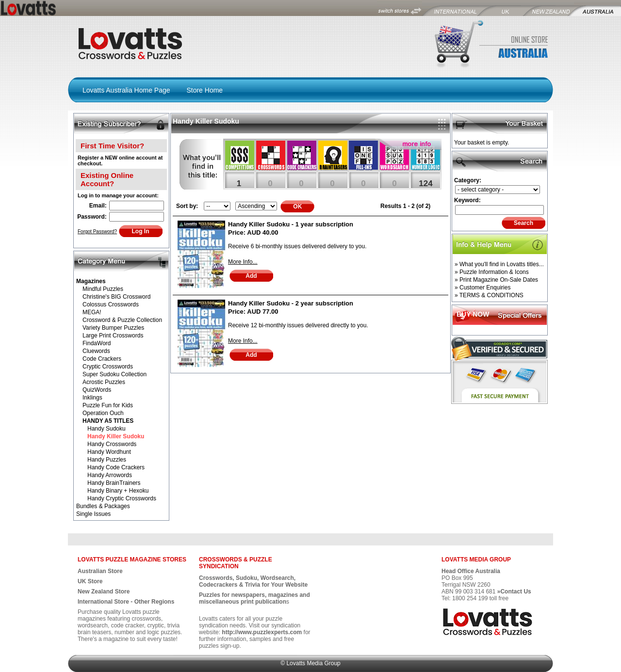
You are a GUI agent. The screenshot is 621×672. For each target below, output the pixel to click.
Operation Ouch (103, 413)
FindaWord (97, 343)
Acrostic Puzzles (104, 382)
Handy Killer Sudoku (116, 436)
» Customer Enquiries (482, 288)
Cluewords (96, 351)
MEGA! (92, 312)
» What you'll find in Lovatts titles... (499, 264)
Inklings (92, 398)
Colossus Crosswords (111, 304)
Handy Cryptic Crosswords (122, 498)
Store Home (204, 90)
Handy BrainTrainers (114, 483)
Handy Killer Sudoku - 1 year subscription (291, 224)
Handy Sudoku (106, 429)
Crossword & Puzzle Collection (122, 320)
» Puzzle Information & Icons (492, 272)
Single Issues (93, 514)
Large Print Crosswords (113, 336)
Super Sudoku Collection (114, 374)
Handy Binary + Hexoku (118, 491)
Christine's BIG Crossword (116, 297)
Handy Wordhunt (109, 452)
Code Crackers (102, 359)
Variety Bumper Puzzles (113, 328)
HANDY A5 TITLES (108, 421)
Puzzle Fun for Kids (108, 405)
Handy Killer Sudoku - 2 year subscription (291, 303)
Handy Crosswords (112, 444)
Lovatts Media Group (313, 663)
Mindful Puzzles (103, 289)
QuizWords (97, 390)
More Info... (243, 262)
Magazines (91, 281)
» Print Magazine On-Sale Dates (496, 280)
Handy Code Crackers (116, 467)
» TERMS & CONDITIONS (489, 295)
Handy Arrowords (110, 475)
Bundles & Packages (103, 506)
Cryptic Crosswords (108, 367)
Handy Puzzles (107, 460)
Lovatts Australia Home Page (126, 90)
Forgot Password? (97, 232)
